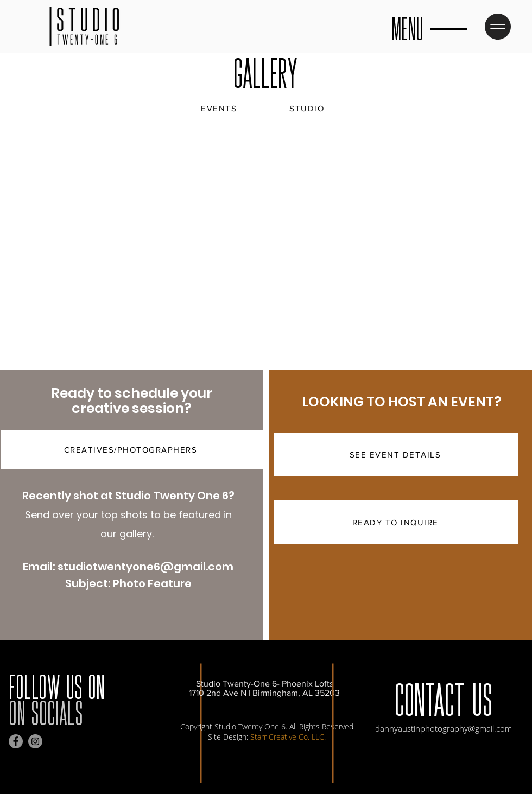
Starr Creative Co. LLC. (288, 737)
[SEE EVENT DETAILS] (396, 454)
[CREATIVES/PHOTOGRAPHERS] (132, 450)
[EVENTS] (220, 108)
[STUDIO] (308, 108)
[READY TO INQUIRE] (396, 522)
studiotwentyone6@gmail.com (145, 567)
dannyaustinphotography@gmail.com (444, 728)
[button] (498, 27)
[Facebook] (16, 741)
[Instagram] (35, 741)
